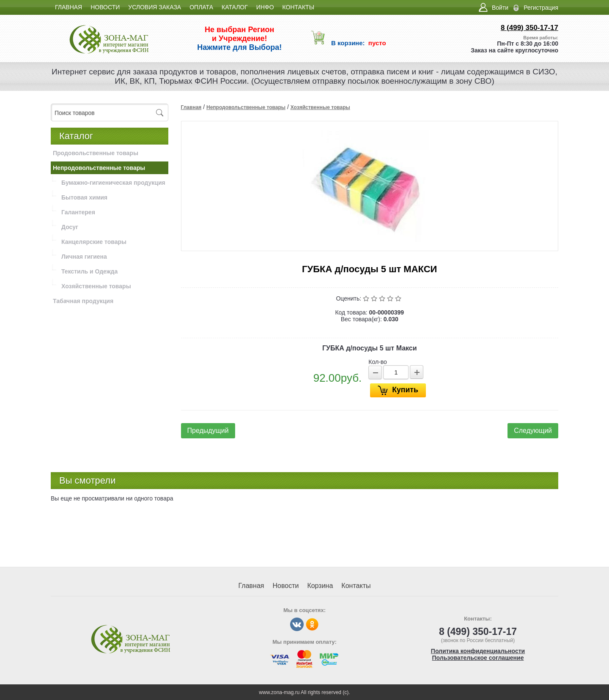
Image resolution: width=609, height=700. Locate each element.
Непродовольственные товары (246, 107)
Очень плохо (367, 298)
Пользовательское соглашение (478, 658)
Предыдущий (208, 431)
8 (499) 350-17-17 (529, 28)
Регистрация (541, 8)
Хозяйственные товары (320, 107)
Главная (191, 107)
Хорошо (391, 298)
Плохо (375, 298)
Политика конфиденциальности (478, 651)
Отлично (399, 298)
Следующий (533, 431)
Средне (383, 298)
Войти (500, 8)
